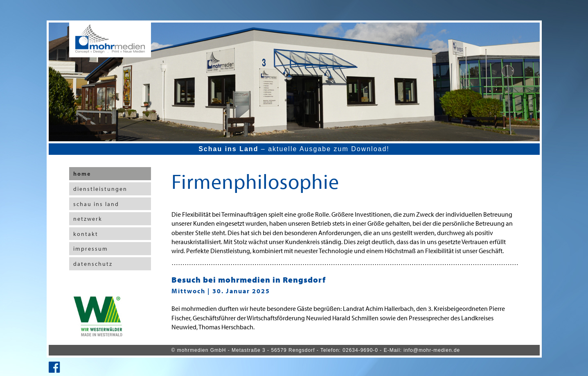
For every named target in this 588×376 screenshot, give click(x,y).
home (82, 174)
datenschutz (93, 264)
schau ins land (96, 204)
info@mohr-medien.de (432, 350)
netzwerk (88, 219)
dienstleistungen (100, 189)
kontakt (86, 234)
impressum (91, 249)
